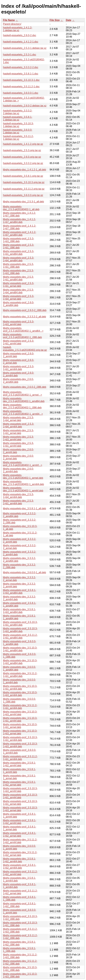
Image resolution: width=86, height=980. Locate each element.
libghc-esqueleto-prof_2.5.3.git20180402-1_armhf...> (23, 464)
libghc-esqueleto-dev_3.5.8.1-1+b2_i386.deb (19, 943)
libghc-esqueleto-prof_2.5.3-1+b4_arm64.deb (18, 425)
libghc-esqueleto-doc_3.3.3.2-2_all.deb (25, 317)
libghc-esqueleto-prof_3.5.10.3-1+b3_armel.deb (20, 809)
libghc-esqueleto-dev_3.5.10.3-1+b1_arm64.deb (20, 687)
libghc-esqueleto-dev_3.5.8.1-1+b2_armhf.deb (19, 764)
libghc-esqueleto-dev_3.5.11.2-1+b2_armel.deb (20, 854)
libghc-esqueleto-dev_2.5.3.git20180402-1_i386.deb (22, 406)
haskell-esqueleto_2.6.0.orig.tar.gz (22, 157)
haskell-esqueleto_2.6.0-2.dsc (20, 35)
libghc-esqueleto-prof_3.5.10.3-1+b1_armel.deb (20, 803)
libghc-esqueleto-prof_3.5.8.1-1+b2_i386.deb (20, 905)
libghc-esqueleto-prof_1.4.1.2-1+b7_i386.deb (20, 227)
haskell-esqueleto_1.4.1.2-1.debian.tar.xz (18, 29)
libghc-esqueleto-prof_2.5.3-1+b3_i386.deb (18, 240)
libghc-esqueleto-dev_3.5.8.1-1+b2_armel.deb (19, 783)
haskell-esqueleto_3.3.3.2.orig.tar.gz (23, 163)
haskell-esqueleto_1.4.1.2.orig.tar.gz (23, 144)
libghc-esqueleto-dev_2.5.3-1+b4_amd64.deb (18, 291)
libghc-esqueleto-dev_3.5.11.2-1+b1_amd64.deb (20, 675)
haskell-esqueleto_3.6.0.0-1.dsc (21, 93)
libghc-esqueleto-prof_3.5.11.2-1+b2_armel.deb (20, 892)
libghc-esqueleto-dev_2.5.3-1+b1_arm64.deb (18, 502)
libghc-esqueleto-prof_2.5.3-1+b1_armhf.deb (18, 342)
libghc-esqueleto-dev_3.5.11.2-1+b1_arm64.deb (20, 707)
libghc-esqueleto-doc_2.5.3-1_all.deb (23, 202)
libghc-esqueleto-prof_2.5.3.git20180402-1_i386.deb (22, 336)
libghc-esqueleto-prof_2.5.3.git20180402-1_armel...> (22, 393)
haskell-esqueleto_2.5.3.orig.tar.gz (22, 150)
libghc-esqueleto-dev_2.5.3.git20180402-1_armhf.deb (23, 489)
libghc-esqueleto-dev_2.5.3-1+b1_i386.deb (18, 266)
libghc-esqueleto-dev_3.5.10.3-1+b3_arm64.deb (20, 694)
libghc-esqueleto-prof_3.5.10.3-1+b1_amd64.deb (20, 624)
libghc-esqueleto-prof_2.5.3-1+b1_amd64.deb (18, 253)
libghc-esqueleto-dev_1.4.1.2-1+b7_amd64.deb (19, 221)
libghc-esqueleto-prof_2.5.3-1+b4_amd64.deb (18, 259)
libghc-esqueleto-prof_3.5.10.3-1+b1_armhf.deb (20, 796)
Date (69, 20)
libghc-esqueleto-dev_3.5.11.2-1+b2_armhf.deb (20, 841)
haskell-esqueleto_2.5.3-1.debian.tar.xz (25, 48)
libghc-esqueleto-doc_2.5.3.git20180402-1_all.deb (21, 208)
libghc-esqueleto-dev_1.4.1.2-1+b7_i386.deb (19, 214)
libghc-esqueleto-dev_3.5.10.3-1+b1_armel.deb (20, 726)
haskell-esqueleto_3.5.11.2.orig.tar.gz (24, 189)
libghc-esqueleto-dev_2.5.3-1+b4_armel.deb (18, 419)
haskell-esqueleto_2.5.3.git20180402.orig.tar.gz (25, 349)
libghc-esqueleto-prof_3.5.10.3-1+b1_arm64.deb (20, 739)
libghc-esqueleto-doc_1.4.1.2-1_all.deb (25, 170)
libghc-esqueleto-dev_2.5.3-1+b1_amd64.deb (18, 278)
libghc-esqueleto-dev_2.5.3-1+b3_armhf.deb (18, 438)
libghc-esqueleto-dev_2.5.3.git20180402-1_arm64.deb (23, 483)
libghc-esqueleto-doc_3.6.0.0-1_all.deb (25, 572)
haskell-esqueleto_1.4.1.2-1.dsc (21, 42)
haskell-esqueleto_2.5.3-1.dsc (20, 55)
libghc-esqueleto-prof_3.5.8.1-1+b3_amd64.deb (20, 592)
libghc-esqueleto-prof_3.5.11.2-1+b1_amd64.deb (20, 636)
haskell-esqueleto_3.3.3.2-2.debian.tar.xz (18, 112)
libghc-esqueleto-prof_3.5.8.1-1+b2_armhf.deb (20, 822)
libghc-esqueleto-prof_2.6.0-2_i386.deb (25, 310)
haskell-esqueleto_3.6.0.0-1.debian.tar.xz (18, 131)
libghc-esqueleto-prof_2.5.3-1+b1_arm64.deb (18, 368)
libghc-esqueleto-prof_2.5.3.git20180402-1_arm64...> (23, 413)
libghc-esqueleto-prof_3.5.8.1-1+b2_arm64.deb (20, 866)
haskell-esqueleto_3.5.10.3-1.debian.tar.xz (18, 125)
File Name (9, 20)
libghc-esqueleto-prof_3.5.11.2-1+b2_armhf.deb (20, 873)
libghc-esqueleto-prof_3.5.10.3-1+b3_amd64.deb (20, 630)
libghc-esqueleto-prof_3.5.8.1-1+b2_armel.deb (20, 834)
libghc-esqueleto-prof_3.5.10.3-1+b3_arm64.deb (20, 745)
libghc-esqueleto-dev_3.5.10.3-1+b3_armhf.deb (20, 713)
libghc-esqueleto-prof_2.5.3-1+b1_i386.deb (18, 246)
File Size (55, 20)
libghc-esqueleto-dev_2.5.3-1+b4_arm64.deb (18, 496)
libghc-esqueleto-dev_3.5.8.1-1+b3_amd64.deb (19, 611)
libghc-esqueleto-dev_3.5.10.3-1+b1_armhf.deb (20, 719)
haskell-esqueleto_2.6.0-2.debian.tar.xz (25, 106)
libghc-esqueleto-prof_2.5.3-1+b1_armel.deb (18, 285)
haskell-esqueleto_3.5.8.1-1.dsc (21, 74)
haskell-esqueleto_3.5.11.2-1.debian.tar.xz (18, 138)
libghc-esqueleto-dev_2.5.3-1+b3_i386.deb (18, 272)
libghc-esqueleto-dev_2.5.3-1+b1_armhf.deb (18, 445)
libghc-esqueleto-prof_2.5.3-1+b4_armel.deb (18, 298)
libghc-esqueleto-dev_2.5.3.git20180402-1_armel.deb (23, 476)
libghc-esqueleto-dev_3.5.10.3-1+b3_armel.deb (20, 732)
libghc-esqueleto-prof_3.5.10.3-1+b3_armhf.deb (20, 790)
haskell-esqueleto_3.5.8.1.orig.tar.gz (23, 176)
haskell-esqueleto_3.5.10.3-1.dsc (21, 80)
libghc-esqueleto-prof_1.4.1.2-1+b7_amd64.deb (20, 234)
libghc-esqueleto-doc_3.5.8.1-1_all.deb (25, 508)
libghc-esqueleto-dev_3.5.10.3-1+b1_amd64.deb (20, 649)
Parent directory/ (12, 24)
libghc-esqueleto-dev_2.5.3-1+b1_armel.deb (18, 432)
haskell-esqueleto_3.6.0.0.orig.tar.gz (23, 195)
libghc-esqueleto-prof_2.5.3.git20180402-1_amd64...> (23, 329)
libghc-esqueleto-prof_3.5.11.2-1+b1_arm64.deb (20, 758)
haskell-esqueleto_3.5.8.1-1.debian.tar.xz (18, 118)
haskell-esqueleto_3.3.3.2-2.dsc (21, 67)
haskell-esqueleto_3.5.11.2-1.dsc (21, 87)
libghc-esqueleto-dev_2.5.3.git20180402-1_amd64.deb (24, 400)
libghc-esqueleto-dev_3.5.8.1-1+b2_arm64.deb (19, 860)
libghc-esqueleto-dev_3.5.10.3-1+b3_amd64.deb (20, 662)
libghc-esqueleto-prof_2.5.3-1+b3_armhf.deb (18, 323)
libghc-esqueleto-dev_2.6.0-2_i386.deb (25, 387)
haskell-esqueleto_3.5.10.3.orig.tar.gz (24, 182)
